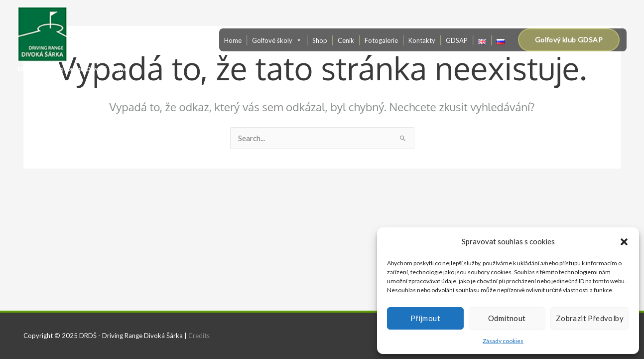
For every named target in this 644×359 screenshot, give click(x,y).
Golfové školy (277, 40)
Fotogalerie (381, 40)
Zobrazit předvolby (590, 318)
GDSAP (457, 40)
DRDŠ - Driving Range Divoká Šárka (72, 69)
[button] (624, 242)
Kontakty (422, 40)
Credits (199, 336)
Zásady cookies (503, 341)
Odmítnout (507, 318)
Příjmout (425, 318)
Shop (320, 40)
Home (233, 40)
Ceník (346, 40)
